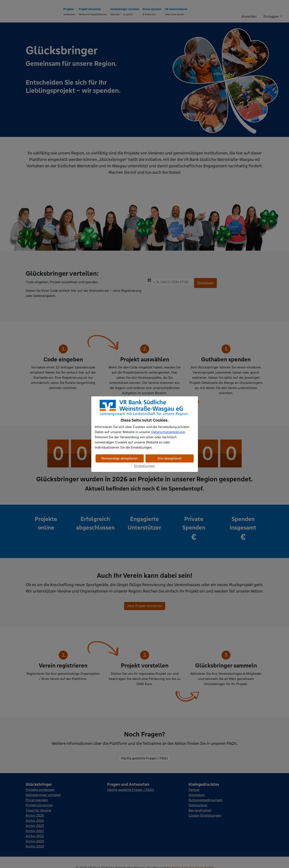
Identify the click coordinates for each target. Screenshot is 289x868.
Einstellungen (144, 466)
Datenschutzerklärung (168, 432)
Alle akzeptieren (170, 458)
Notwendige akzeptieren (120, 458)
